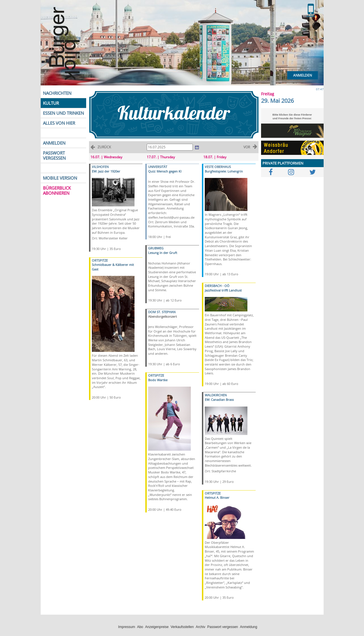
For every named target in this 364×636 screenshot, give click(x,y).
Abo (140, 627)
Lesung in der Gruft (163, 253)
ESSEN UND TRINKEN (63, 113)
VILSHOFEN (100, 167)
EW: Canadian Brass (219, 400)
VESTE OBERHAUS (218, 167)
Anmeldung (249, 627)
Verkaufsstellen (182, 627)
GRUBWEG (156, 248)
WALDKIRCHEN (216, 395)
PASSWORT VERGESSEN (54, 155)
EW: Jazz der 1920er (106, 171)
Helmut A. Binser (217, 497)
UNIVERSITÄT (158, 167)
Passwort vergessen (223, 627)
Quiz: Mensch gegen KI (165, 171)
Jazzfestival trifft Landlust (223, 290)
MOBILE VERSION (60, 178)
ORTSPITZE (100, 260)
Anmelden (303, 75)
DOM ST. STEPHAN (162, 312)
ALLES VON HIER (59, 123)
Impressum (127, 627)
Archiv (200, 627)
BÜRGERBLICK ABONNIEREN (57, 190)
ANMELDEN (54, 143)
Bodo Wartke (158, 380)
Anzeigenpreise (157, 627)
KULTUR (51, 103)
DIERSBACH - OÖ (217, 286)
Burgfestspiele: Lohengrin (224, 171)
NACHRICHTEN (57, 93)
